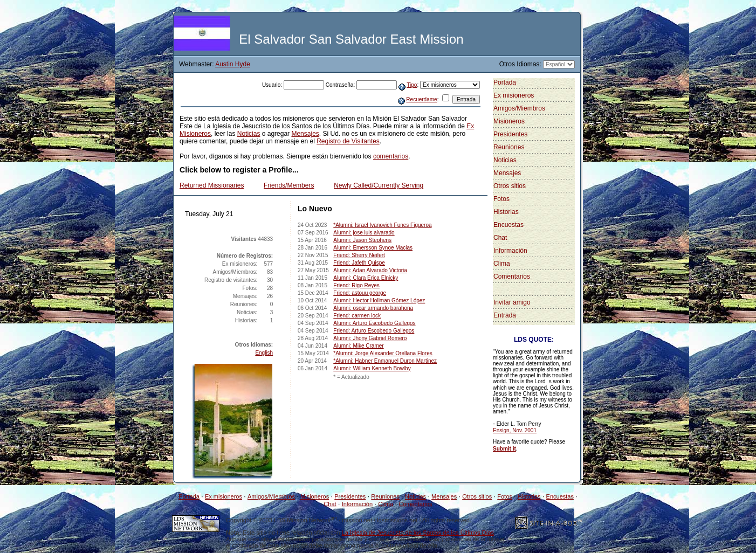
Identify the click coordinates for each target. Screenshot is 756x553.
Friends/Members (289, 185)
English (264, 353)
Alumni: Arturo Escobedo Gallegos (374, 323)
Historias (506, 212)
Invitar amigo (512, 302)
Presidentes (510, 134)
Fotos (501, 199)
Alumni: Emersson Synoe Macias (373, 248)
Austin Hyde (233, 64)
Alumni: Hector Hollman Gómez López (379, 300)
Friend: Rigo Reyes (356, 285)
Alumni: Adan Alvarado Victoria (370, 270)
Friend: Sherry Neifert (359, 255)
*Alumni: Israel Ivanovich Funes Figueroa (382, 225)
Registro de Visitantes (348, 141)
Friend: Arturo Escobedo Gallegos (374, 331)
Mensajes (305, 134)
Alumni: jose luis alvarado (364, 233)
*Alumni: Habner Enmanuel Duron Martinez (385, 361)
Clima (502, 264)
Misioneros (509, 121)
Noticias (249, 134)
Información (510, 251)
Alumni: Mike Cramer (358, 346)
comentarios (391, 156)
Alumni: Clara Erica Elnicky (366, 278)
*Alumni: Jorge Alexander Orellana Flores (383, 353)
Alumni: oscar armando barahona (373, 308)
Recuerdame (421, 99)
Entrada (505, 315)
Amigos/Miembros (519, 108)
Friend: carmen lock (357, 316)
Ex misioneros (514, 95)
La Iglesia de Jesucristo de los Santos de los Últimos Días (418, 533)
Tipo (412, 85)
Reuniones (509, 147)
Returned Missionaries (212, 185)
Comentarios (512, 276)
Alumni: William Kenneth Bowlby (372, 368)
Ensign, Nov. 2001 (515, 430)
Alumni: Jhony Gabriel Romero (370, 338)
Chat (500, 238)
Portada (505, 82)
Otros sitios (510, 186)
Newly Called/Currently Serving (379, 185)
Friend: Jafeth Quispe (359, 263)
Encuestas (508, 225)
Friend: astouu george (360, 293)
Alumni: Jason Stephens (362, 240)
